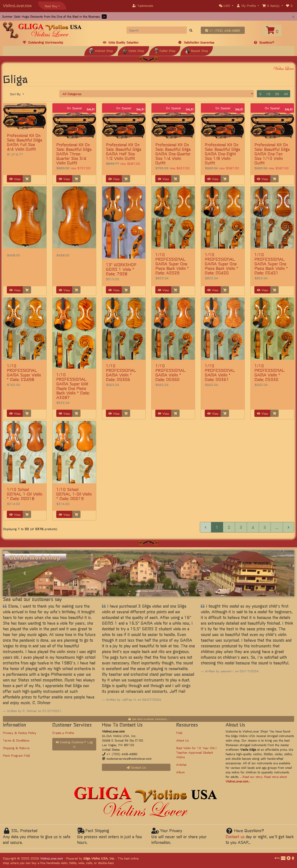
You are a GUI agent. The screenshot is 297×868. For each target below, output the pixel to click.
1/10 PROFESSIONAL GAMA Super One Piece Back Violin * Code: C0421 (271, 264)
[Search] (157, 30)
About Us (182, 740)
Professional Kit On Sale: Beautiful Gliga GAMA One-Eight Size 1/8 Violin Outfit (222, 154)
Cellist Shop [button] (165, 51)
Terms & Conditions (16, 740)
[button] (226, 5)
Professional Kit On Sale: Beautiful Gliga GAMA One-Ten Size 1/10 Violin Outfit (272, 154)
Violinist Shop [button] (101, 51)
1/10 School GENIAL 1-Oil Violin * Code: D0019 (74, 494)
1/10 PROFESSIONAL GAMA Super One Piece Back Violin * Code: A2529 (172, 264)
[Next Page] (288, 527)
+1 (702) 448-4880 (223, 30)
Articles (181, 764)
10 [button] (268, 94)
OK (104, 17)
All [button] (286, 94)
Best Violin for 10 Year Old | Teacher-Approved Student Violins (196, 752)
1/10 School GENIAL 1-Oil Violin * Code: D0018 (25, 494)
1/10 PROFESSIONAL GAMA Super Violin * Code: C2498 (24, 372)
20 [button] (277, 94)
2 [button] (260, 94)
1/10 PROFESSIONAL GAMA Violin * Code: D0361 (220, 372)
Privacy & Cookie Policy (20, 733)
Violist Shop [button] (133, 51)
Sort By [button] (16, 94)
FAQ (179, 733)
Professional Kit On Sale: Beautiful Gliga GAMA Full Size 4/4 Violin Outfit (24, 142)
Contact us (235, 836)
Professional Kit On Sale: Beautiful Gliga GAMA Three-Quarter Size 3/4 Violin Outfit (74, 154)
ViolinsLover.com (17, 5)
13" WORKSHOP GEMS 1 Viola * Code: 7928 (121, 269)
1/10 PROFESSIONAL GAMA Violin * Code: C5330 (270, 372)
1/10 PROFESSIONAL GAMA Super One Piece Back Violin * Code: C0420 (222, 264)
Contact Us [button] (136, 767)
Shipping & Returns (16, 748)
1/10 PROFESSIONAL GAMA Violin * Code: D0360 (170, 372)
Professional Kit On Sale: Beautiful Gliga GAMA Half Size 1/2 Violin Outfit (123, 151)
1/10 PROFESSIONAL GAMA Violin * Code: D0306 (121, 372)
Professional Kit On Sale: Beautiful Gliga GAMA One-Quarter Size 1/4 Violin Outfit (173, 154)
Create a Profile (63, 733)
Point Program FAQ (16, 755)
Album (180, 772)
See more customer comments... (148, 719)
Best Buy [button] (51, 6)
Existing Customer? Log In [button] (74, 744)
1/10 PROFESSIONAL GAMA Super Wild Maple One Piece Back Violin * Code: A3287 (73, 386)
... (277, 527)
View (15, 179)
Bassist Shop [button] (197, 51)
